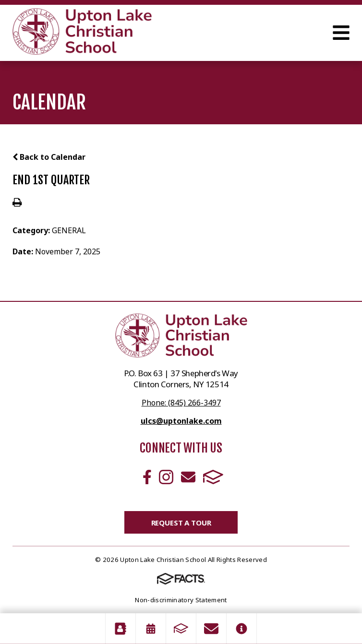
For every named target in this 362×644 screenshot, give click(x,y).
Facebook (147, 477)
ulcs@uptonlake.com (181, 421)
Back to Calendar (49, 157)
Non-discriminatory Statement (181, 600)
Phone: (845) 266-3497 (181, 403)
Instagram (166, 477)
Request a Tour (181, 523)
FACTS (213, 477)
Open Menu (341, 33)
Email (188, 477)
